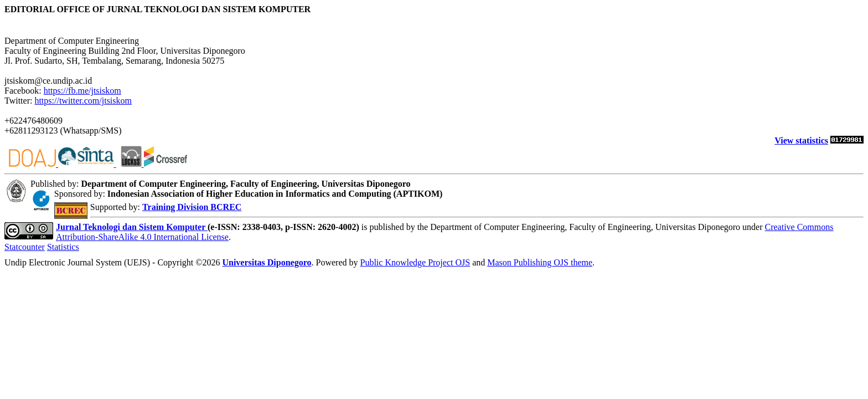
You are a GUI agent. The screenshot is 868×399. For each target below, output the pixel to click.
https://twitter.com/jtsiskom (83, 101)
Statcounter (25, 247)
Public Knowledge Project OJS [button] (415, 262)
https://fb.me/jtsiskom (82, 91)
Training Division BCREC (192, 207)
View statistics (801, 140)
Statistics (63, 247)
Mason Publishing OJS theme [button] (540, 262)
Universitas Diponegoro (267, 262)
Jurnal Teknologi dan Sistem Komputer (132, 227)
